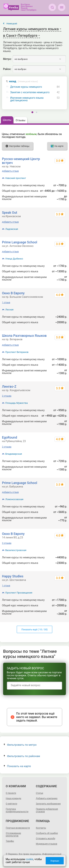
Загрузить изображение (48, 804)
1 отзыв (6, 303)
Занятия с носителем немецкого (30, 92)
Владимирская (14, 454)
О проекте (11, 793)
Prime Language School (20, 242)
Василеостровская (16, 550)
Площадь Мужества (17, 403)
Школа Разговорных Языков (24, 336)
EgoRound (10, 437)
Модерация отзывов (47, 844)
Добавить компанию (47, 798)
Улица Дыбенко (14, 259)
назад (23, 81)
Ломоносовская (14, 499)
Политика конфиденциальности (17, 810)
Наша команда (13, 798)
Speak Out (10, 213)
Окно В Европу (13, 293)
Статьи (39, 793)
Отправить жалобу (46, 839)
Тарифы (10, 841)
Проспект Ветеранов (17, 352)
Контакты (41, 828)
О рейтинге (11, 804)
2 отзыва (7, 396)
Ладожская (12, 229)
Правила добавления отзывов (47, 810)
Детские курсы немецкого (26, 87)
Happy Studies (13, 576)
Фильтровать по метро (20, 745)
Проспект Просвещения (19, 593)
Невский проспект (16, 178)
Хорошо (55, 861)
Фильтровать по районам (22, 756)
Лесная (9, 310)
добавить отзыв (10, 171)
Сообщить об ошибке (47, 833)
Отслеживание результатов (13, 834)
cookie (29, 859)
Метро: (7, 59)
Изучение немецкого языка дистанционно (27, 99)
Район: (7, 69)
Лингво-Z (9, 386)
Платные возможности (18, 828)
